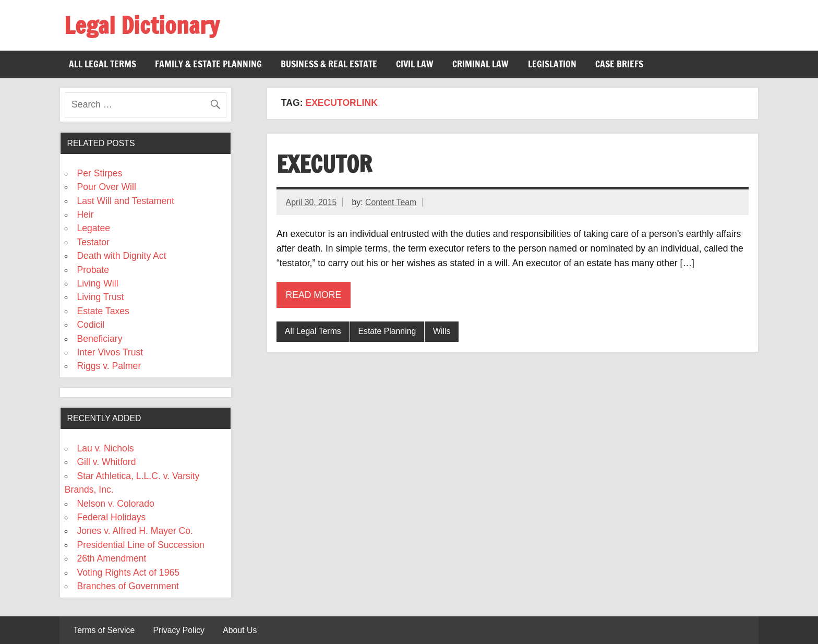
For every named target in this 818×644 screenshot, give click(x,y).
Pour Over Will (106, 187)
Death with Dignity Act (121, 256)
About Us (240, 630)
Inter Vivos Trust (110, 352)
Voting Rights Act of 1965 (128, 573)
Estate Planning (387, 331)
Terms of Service (104, 630)
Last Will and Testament (125, 201)
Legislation (552, 64)
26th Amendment (111, 558)
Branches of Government (128, 586)
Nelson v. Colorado (115, 504)
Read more (314, 295)
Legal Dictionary (142, 25)
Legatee (93, 228)
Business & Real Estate (329, 64)
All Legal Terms (103, 64)
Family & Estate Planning (208, 64)
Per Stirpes (99, 173)
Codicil (91, 325)
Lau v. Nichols (105, 448)
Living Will (97, 283)
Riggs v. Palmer (109, 366)
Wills (442, 331)
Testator (93, 242)
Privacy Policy (179, 630)
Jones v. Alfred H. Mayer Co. (135, 531)
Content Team (391, 202)
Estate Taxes (103, 311)
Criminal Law (480, 64)
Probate (93, 270)
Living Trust (100, 297)
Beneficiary (99, 339)
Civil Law (415, 64)
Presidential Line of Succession (141, 545)
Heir (85, 214)
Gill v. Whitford (106, 462)
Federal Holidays (111, 517)
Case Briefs (619, 64)
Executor (324, 164)
